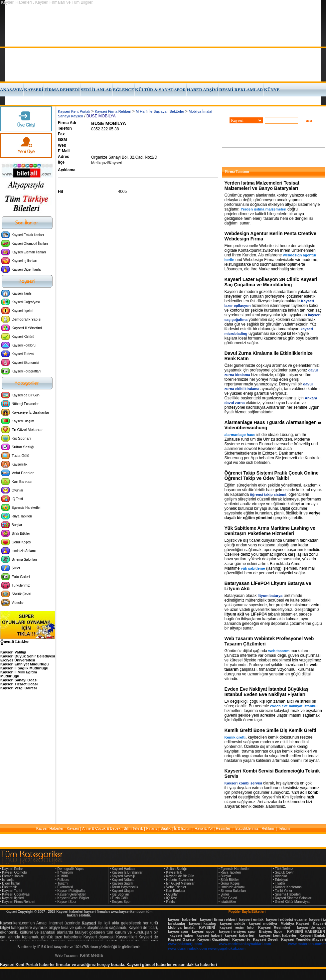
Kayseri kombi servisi (243, 783)
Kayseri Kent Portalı (74, 111)
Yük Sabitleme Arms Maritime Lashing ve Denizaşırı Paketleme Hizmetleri (270, 531)
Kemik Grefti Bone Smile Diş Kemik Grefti (270, 730)
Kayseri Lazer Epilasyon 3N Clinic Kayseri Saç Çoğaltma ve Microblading (271, 282)
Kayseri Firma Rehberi (113, 111)
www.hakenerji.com (185, 944)
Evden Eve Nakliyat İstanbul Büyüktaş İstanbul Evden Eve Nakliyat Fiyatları (267, 692)
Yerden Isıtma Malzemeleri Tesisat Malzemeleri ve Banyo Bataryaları (262, 186)
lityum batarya (270, 596)
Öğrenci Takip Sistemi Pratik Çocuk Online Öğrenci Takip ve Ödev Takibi (272, 476)
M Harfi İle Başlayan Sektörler (160, 111)
